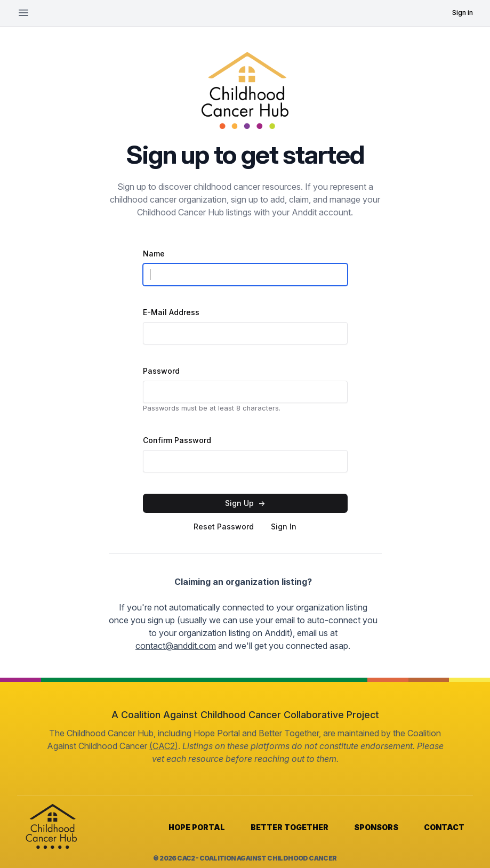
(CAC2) (164, 746)
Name (154, 254)
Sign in (463, 13)
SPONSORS (376, 827)
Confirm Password (177, 440)
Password (161, 371)
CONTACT (444, 827)
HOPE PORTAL (197, 827)
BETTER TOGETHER (290, 827)
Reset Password (224, 527)
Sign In (284, 527)
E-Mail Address (171, 312)
